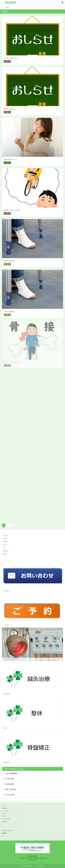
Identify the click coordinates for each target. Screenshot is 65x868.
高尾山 (5, 554)
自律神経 (5, 551)
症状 (3, 836)
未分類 (5, 538)
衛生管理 (4, 833)
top (3, 806)
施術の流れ (5, 808)
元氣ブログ (5, 821)
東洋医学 (5, 542)
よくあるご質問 (6, 819)
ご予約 (4, 816)
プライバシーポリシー (7, 831)
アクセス (4, 813)
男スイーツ (6, 545)
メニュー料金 (5, 811)
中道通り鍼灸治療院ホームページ (29, 866)
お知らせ (5, 535)
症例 (4, 548)
